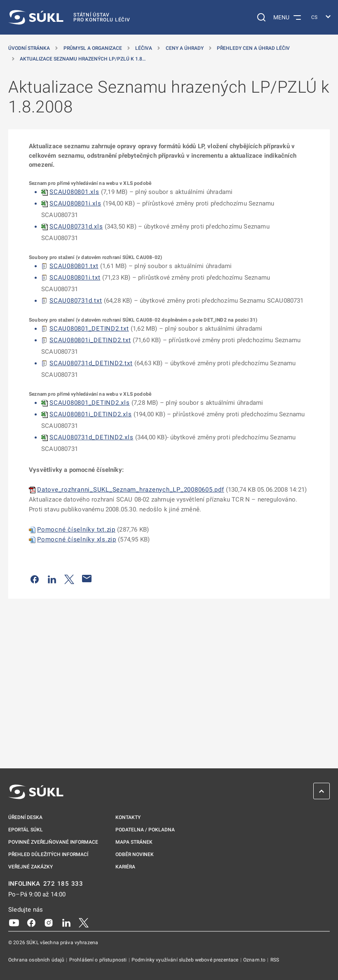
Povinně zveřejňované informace (53, 842)
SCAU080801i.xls (75, 203)
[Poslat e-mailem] (87, 579)
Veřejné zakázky (31, 867)
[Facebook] (31, 922)
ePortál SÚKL (26, 830)
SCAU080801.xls (74, 192)
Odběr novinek (135, 854)
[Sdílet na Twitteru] (69, 579)
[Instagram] (49, 922)
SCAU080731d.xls (76, 226)
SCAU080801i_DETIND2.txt (90, 340)
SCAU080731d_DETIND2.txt (91, 363)
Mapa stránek (134, 842)
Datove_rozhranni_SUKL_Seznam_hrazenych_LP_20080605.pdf (131, 490)
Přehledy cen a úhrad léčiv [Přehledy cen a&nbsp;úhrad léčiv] (253, 48)
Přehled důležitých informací (48, 854)
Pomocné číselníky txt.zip (76, 530)
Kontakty (128, 817)
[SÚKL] (69, 17)
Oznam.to (255, 960)
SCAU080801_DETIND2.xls (90, 403)
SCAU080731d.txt (76, 301)
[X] (84, 922)
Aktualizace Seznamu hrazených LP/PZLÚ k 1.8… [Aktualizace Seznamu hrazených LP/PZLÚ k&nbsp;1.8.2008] (83, 59)
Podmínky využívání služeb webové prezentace (186, 960)
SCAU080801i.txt (75, 278)
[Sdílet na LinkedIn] (52, 579)
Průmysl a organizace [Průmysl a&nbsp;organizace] (93, 48)
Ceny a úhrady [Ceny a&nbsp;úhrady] (185, 48)
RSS (275, 960)
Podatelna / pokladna (145, 830)
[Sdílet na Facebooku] (35, 579)
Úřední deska (25, 817)
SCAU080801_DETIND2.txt (89, 329)
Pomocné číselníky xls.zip (77, 539)
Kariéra (125, 867)
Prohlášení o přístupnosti (99, 960)
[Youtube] (14, 922)
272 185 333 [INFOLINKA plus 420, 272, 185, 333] (63, 884)
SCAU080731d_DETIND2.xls (91, 437)
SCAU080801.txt (74, 266)
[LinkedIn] (66, 922)
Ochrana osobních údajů (37, 960)
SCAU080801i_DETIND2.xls (90, 414)
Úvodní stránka (29, 48)
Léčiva (144, 48)
